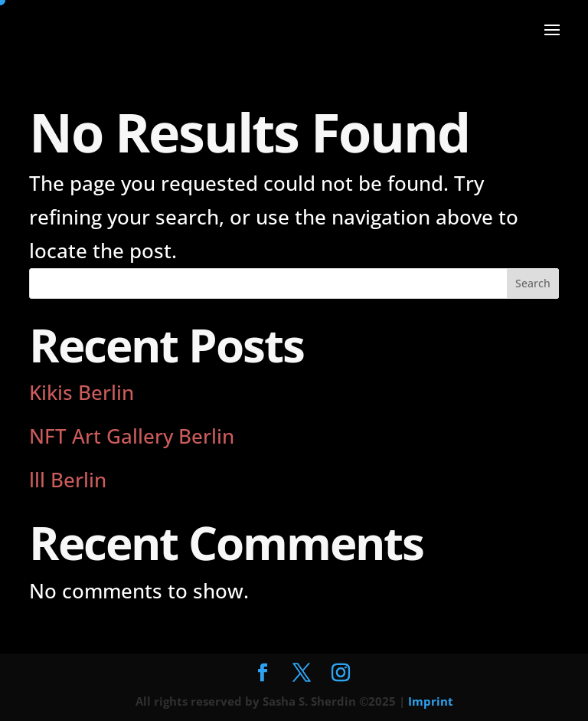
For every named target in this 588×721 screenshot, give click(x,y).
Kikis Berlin (82, 392)
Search (533, 283)
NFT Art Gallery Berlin (132, 436)
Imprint (431, 701)
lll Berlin (68, 480)
